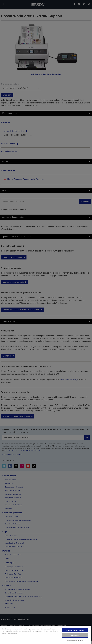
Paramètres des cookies (75, 640)
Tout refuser (75, 635)
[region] (45, 635)
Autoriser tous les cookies (75, 630)
